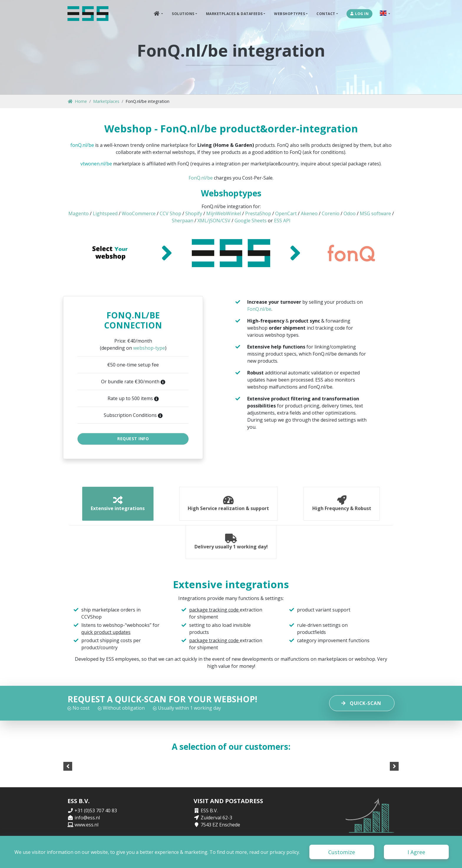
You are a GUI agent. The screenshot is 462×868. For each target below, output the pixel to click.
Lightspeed (105, 213)
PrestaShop (258, 213)
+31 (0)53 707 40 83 (96, 815)
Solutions (183, 13)
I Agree (416, 852)
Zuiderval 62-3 (216, 822)
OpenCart (286, 213)
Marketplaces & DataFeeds (234, 13)
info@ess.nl (87, 822)
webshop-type (149, 348)
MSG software (375, 213)
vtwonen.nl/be (96, 164)
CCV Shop (170, 213)
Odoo (350, 213)
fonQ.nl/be (82, 145)
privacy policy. (285, 852)
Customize (342, 852)
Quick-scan (362, 707)
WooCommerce (139, 213)
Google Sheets (251, 221)
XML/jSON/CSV (214, 221)
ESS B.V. (209, 815)
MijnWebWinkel (224, 213)
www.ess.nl (86, 829)
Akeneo (309, 213)
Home (77, 101)
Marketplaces (106, 101)
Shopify (194, 213)
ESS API (282, 221)
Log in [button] (360, 13)
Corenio (331, 213)
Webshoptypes (289, 13)
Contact (326, 13)
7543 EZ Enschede (220, 829)
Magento (79, 213)
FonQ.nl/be (201, 178)
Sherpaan (183, 221)
